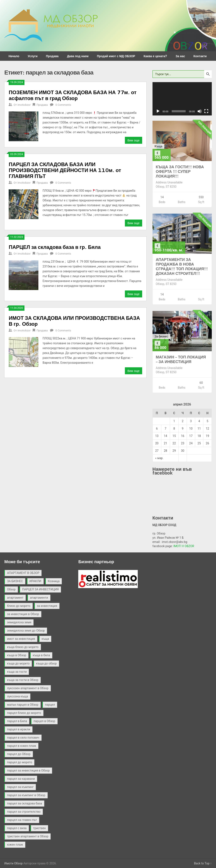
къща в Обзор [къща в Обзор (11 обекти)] (17, 655)
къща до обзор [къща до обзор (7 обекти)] (46, 663)
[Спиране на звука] (200, 111)
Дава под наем (78, 56)
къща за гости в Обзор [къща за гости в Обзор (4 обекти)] (23, 680)
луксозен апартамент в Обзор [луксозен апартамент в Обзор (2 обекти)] (28, 688)
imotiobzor (24, 105)
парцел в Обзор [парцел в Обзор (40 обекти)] (44, 721)
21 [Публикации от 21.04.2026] (166, 443)
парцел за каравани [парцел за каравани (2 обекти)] (21, 779)
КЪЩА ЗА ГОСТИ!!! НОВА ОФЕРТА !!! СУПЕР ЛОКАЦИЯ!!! (180, 171)
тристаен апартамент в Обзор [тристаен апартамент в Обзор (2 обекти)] (28, 836)
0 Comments (63, 105)
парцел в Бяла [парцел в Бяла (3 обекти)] (17, 721)
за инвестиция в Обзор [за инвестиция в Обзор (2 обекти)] (23, 614)
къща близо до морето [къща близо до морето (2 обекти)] (23, 647)
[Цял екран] (206, 111)
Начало (14, 56)
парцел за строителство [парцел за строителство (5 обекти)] (24, 812)
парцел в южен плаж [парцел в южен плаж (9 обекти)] (22, 746)
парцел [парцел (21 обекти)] (50, 705)
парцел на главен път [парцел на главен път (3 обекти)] (22, 820)
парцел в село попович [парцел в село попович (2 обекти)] (23, 738)
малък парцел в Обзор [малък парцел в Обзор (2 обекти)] (23, 705)
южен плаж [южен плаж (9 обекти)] (15, 845)
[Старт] (158, 111)
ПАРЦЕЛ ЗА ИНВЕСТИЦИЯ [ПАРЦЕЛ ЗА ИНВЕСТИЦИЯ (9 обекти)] (40, 589)
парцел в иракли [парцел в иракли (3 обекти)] (19, 729)
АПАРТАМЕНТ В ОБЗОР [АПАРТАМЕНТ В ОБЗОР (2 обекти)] (23, 573)
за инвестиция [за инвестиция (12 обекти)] (47, 606)
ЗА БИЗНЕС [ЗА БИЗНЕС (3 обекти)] (15, 581)
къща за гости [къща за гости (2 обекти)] (17, 672)
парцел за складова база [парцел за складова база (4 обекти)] (24, 803)
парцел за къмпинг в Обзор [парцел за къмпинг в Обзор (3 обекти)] (26, 795)
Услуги (33, 56)
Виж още (133, 140)
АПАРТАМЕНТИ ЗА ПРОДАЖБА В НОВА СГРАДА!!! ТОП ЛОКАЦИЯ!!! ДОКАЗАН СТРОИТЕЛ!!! (182, 266)
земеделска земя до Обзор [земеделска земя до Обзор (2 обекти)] (26, 631)
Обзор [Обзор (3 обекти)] (11, 589)
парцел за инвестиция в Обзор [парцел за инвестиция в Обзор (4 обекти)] (28, 770)
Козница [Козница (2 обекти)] (54, 581)
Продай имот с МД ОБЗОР (116, 56)
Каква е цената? (155, 56)
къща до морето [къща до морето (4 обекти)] (18, 663)
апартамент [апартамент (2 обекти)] (15, 598)
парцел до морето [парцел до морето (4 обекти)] (20, 762)
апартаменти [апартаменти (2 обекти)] (39, 598)
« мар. (159, 458)
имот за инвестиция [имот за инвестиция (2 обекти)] (21, 639)
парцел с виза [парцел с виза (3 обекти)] (17, 828)
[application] (182, 99)
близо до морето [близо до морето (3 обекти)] (19, 606)
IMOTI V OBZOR (184, 546)
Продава (52, 56)
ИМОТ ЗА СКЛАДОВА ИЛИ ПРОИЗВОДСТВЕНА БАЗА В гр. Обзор (74, 321)
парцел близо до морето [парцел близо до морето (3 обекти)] (24, 713)
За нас (180, 56)
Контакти (200, 56)
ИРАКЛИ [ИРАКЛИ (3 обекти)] (35, 581)
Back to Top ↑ (203, 863)
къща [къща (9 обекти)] (45, 639)
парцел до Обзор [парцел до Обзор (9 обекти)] (19, 754)
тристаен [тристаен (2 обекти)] (39, 828)
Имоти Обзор (13, 863)
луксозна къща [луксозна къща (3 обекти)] (17, 696)
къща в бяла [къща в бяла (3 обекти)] (41, 655)
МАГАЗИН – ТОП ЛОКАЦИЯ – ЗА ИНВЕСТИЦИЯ (181, 359)
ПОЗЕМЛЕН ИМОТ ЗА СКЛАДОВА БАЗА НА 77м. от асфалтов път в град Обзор (73, 95)
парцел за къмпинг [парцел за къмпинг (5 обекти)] (20, 787)
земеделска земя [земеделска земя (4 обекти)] (19, 622)
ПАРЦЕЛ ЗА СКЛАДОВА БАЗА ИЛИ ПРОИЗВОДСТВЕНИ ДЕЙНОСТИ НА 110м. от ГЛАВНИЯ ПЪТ (65, 170)
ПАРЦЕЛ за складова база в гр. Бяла (55, 247)
